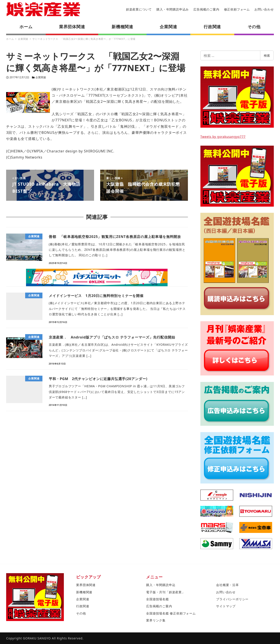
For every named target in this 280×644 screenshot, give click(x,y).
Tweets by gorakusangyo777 (223, 137)
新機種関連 (84, 592)
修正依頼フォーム (237, 9)
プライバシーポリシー (232, 599)
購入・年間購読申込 (161, 585)
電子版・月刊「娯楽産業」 (166, 592)
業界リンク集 (156, 620)
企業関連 (41, 77)
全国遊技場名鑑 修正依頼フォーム (171, 613)
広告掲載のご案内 (206, 9)
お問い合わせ (264, 9)
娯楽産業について (139, 9)
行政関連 (83, 606)
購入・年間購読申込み (173, 9)
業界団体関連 (86, 585)
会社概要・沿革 (227, 585)
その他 (81, 613)
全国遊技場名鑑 (157, 599)
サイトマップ (226, 606)
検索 (267, 55)
